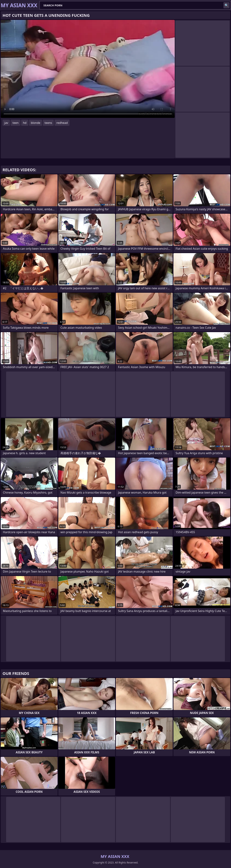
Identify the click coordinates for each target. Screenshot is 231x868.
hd (25, 123)
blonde (36, 123)
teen (16, 123)
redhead (62, 123)
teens (48, 123)
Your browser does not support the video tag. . (88, 69)
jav (6, 123)
